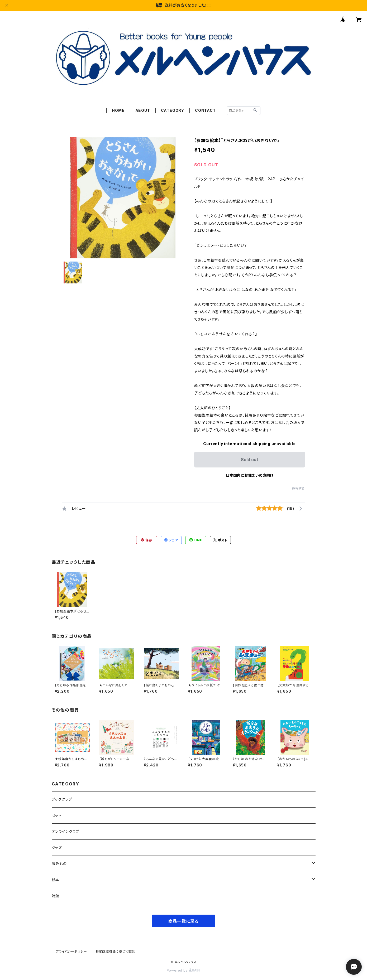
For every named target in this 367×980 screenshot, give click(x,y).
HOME (118, 110)
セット (57, 815)
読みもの (59, 864)
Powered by (184, 970)
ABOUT (143, 110)
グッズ (57, 848)
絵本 (56, 880)
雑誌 (56, 896)
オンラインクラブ (65, 831)
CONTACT (205, 110)
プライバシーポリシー (72, 951)
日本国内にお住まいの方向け (250, 475)
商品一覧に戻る (184, 921)
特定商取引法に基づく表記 (115, 951)
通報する (298, 488)
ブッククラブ (62, 799)
